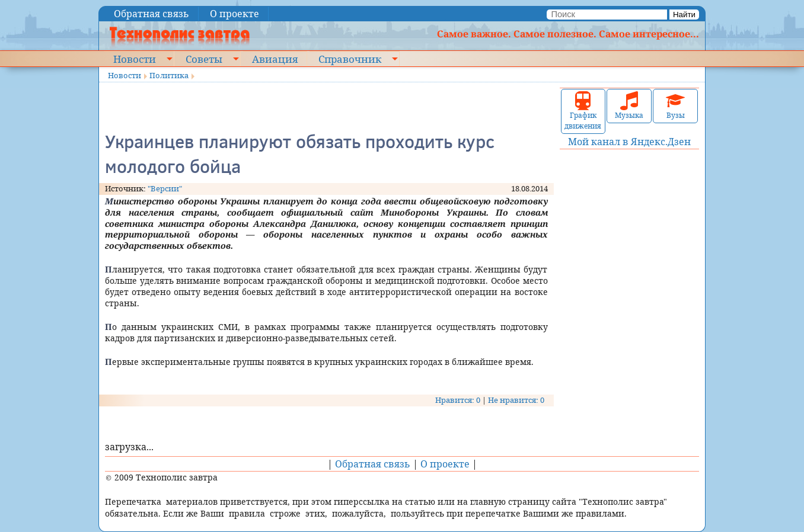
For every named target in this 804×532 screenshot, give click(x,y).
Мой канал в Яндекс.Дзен (629, 142)
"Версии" (165, 188)
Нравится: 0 (458, 400)
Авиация (275, 59)
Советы (204, 59)
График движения (583, 111)
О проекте (234, 14)
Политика (169, 75)
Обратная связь (151, 14)
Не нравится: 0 (516, 400)
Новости (135, 59)
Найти (684, 15)
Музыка (629, 106)
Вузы (675, 106)
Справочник (350, 59)
